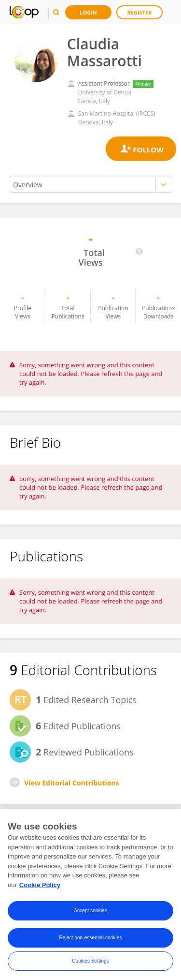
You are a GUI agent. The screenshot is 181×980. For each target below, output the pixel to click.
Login (88, 12)
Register (140, 12)
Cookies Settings (90, 964)
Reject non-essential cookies (90, 941)
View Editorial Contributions (72, 783)
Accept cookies (90, 914)
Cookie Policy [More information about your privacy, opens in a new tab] (40, 888)
